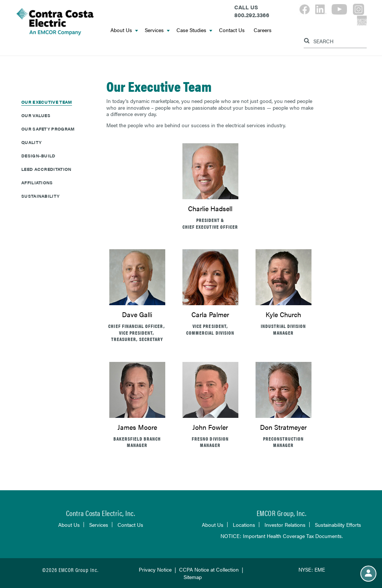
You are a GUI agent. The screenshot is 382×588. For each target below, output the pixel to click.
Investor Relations (285, 525)
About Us (124, 30)
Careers (263, 30)
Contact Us (232, 30)
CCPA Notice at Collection (209, 569)
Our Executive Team (47, 102)
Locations (244, 525)
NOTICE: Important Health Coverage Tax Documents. (282, 536)
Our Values (36, 115)
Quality (31, 142)
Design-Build (38, 156)
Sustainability (40, 196)
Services (157, 30)
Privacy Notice (155, 569)
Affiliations (37, 182)
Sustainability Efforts (338, 525)
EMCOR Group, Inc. (282, 513)
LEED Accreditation (46, 169)
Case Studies (194, 30)
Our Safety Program (48, 129)
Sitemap (193, 577)
